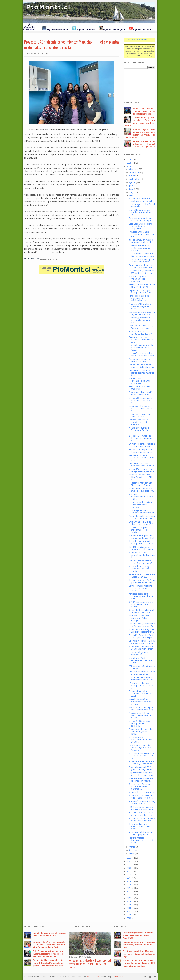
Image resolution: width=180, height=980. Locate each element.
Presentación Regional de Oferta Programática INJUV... (140, 731)
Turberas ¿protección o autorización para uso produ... (140, 320)
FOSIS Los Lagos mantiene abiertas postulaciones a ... (142, 808)
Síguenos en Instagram (114, 30)
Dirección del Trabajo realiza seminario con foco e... (142, 673)
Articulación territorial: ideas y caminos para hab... (142, 802)
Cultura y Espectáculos (81, 927)
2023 (129, 858)
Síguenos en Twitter (86, 30)
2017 (129, 878)
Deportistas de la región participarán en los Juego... (142, 291)
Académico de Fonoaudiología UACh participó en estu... (140, 381)
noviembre (134, 172)
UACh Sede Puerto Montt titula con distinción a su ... (142, 366)
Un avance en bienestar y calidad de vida (140, 415)
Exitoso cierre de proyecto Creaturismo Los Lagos (141, 451)
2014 (129, 888)
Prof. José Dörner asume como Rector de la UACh (141, 562)
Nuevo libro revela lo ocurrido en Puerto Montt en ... (141, 458)
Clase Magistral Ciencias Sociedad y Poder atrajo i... (142, 512)
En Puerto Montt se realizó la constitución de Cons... (142, 445)
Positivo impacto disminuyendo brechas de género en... (141, 840)
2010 (129, 901)
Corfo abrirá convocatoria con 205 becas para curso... (140, 588)
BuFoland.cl (118, 977)
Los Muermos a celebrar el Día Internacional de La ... (141, 255)
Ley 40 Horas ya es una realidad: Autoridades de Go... (141, 212)
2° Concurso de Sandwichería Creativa (142, 667)
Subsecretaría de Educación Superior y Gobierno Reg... (141, 762)
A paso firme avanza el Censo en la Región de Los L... (142, 430)
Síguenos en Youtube (143, 30)
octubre (133, 176)
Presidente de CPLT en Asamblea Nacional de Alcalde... (140, 715)
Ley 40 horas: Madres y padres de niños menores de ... (141, 373)
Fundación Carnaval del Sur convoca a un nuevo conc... (142, 354)
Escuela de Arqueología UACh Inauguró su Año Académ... (140, 748)
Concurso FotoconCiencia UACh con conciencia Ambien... (140, 248)
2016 (129, 881)
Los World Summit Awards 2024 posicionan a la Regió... (141, 348)
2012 (129, 895)
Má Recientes (120, 927)
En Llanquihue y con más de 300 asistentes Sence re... (141, 272)
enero (132, 854)
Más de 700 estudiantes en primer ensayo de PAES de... (141, 400)
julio (131, 186)
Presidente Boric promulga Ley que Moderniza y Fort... (142, 537)
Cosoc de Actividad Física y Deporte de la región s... (141, 327)
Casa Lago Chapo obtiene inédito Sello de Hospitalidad (140, 226)
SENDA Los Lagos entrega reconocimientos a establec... (141, 604)
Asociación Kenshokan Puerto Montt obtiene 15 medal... (141, 826)
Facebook (45, 259)
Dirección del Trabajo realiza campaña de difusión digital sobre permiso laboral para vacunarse (140, 121)
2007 (129, 911)
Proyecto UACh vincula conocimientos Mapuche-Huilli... (141, 234)
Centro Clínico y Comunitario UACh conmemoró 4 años (142, 625)
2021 (129, 865)
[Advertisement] (138, 83)
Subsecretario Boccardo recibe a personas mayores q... (140, 786)
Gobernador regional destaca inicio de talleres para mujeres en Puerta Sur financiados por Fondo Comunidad (140, 133)
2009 (129, 905)
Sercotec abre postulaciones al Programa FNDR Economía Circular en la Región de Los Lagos (140, 145)
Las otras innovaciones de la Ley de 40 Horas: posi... (142, 313)
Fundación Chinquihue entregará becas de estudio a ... (139, 530)
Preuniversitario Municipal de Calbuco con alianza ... (142, 260)
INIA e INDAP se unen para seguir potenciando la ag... (142, 708)
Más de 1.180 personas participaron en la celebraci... (139, 723)
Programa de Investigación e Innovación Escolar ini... (142, 393)
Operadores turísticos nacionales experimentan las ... (141, 339)
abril (131, 196)
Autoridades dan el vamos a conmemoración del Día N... (141, 756)
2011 (129, 898)
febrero (132, 850)
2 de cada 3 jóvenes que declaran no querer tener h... (141, 438)
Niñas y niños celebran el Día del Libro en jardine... (142, 286)
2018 (129, 874)
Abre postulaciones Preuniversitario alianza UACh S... (140, 740)
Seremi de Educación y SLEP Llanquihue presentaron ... (142, 631)
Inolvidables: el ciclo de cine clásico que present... (141, 833)
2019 (129, 871)
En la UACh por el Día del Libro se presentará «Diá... (142, 523)
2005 (129, 918)
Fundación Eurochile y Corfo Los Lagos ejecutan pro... (141, 636)
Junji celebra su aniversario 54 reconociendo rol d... (141, 241)
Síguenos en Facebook (58, 30)
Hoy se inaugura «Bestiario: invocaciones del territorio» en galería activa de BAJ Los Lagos (90, 964)
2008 (129, 908)
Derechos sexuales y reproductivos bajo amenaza (138, 422)
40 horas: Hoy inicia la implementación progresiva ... (139, 279)
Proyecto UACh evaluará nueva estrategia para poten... (140, 306)
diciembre (134, 169)
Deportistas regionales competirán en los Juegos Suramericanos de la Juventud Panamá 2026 (138, 935)
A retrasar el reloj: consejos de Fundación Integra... (141, 780)
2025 (129, 163)
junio (131, 189)
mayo (132, 192)
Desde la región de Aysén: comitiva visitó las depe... (141, 266)
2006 (129, 915)
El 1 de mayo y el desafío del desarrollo (142, 205)
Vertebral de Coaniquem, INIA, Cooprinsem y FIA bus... (140, 477)
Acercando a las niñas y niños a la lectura (139, 360)
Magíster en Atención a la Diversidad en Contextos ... (142, 484)
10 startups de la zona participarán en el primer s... (141, 685)
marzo (132, 847)
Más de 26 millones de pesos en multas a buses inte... (142, 819)
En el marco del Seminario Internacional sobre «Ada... (142, 679)
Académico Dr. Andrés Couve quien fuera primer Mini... (142, 581)
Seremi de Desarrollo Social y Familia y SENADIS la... (142, 611)
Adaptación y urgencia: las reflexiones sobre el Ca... (141, 797)
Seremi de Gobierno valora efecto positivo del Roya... (141, 490)
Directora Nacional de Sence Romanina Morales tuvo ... (142, 642)
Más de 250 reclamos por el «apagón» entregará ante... (142, 470)
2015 (129, 885)
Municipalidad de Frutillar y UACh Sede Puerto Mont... (142, 648)
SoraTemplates (93, 977)
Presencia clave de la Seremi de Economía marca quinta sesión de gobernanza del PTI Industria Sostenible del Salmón (139, 963)
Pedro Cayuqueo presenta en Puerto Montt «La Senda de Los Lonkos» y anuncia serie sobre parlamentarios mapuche (49, 954)
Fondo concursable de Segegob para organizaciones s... (139, 298)
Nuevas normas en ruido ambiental (140, 388)
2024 (129, 166)
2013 (129, 891)
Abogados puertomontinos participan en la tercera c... (142, 542)
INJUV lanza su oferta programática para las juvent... (140, 702)
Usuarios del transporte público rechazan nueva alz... (140, 408)
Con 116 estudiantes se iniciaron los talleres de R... (142, 548)
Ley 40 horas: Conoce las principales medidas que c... (142, 465)
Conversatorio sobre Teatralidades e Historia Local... (141, 693)
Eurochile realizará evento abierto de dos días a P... (141, 333)
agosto (132, 182)
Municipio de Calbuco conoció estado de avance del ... (142, 555)
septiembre (134, 179)
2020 (129, 868)
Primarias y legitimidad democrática (139, 653)
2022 (129, 861)
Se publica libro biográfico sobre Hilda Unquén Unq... (141, 774)
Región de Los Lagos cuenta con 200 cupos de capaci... (142, 517)
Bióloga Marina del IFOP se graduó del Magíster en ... (141, 768)
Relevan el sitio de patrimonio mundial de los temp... (142, 497)
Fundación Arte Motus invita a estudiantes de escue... (141, 814)
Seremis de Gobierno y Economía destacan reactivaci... (139, 569)
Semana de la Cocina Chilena (142, 792)
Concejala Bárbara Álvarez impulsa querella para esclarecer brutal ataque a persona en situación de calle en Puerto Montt (49, 944)
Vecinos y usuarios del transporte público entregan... (139, 618)
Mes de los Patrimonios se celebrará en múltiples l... (141, 200)
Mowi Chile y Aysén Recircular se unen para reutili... (140, 660)
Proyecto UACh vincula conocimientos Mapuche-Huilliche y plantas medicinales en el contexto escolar (72, 45)
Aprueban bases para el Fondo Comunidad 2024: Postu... (141, 596)
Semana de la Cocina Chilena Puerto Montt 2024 (142, 576)
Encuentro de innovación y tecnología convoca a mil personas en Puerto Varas (144, 111)
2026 (129, 159)
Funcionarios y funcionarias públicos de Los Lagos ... (141, 219)
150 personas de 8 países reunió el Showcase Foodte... (140, 505)
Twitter (54, 259)
